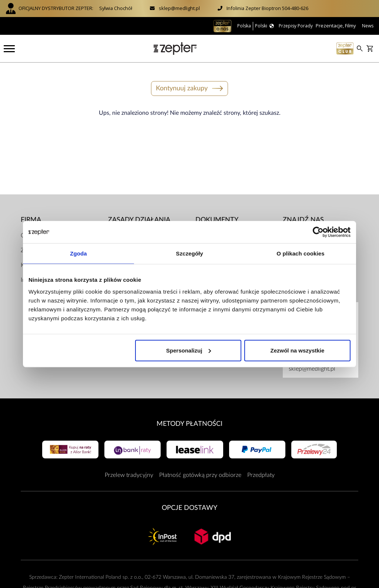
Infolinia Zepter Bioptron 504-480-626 (267, 8)
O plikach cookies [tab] (300, 253)
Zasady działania (139, 219)
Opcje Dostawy (189, 507)
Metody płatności (189, 423)
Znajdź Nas (303, 219)
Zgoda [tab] (78, 253)
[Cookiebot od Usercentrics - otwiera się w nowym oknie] (318, 232)
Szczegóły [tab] (189, 253)
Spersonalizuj (189, 350)
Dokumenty (217, 219)
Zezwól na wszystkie (298, 350)
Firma (31, 219)
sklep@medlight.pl (179, 8)
